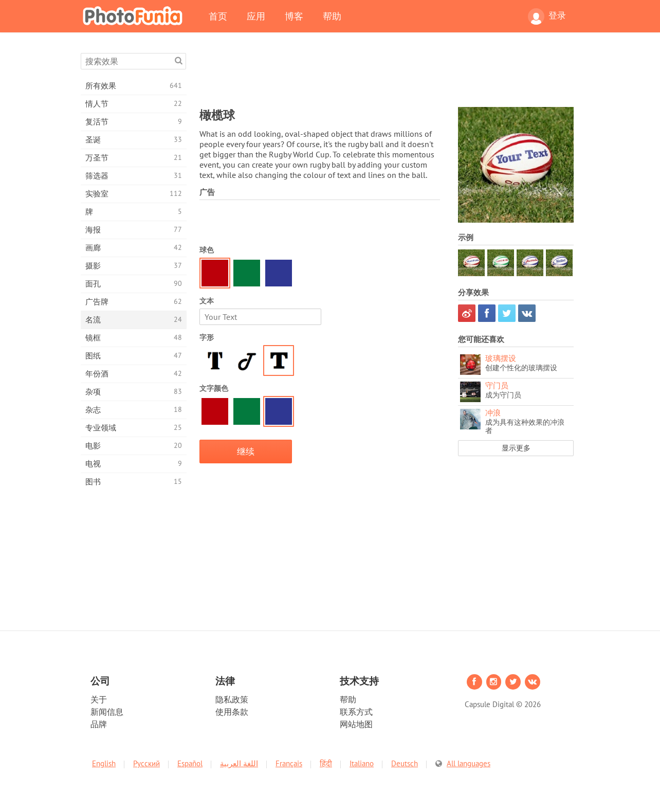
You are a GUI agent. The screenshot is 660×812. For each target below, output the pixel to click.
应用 (256, 16)
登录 (547, 16)
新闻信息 (107, 712)
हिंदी (326, 763)
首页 (218, 16)
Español (190, 763)
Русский (146, 763)
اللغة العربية (239, 763)
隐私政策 (232, 699)
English (104, 763)
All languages (469, 763)
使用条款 (232, 712)
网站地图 (356, 724)
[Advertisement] (387, 76)
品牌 (99, 724)
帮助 (332, 16)
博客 (294, 16)
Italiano (362, 763)
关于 (99, 699)
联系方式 (356, 712)
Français (289, 763)
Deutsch (405, 763)
